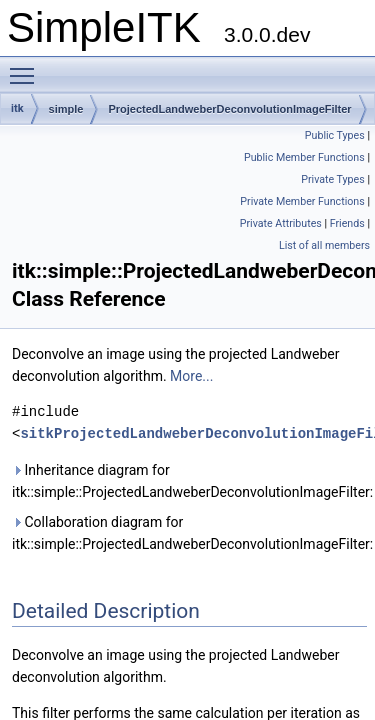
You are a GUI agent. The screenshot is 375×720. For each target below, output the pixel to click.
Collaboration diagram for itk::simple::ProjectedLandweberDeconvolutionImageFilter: (189, 533)
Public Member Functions (304, 157)
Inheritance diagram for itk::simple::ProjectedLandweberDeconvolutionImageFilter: (189, 481)
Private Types (333, 179)
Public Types (335, 135)
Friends (347, 223)
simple (66, 109)
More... (191, 376)
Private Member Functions (302, 201)
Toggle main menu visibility (27, 67)
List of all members (324, 245)
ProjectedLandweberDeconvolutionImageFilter (229, 109)
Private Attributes (281, 223)
